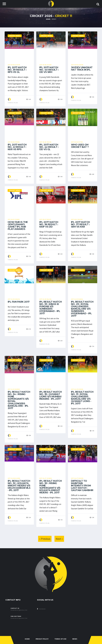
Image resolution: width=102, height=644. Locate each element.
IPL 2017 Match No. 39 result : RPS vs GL (17, 70)
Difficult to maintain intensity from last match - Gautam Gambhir (82, 486)
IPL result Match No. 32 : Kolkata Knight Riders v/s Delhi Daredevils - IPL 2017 (19, 486)
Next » (59, 539)
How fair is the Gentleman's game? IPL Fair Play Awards (18, 226)
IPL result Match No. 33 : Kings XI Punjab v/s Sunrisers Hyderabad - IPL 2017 (51, 308)
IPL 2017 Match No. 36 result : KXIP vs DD (49, 224)
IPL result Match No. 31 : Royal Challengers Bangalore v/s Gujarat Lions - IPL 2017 (82, 398)
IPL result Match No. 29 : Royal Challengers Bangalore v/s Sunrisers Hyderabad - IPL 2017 (82, 309)
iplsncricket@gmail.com (19, 610)
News (75, 639)
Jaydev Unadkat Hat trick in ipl (82, 69)
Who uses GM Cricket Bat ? (80, 146)
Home (48, 19)
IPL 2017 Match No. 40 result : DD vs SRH (49, 70)
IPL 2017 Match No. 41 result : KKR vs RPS (17, 147)
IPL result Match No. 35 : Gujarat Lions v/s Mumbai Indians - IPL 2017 (51, 395)
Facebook (41, 609)
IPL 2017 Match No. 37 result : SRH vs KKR (80, 224)
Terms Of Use (60, 639)
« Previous (45, 539)
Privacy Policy (42, 639)
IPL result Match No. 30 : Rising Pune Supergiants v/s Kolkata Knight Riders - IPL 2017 (51, 487)
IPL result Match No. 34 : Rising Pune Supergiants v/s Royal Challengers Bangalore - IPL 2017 (19, 400)
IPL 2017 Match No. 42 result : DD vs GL (49, 147)
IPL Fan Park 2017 (19, 302)
